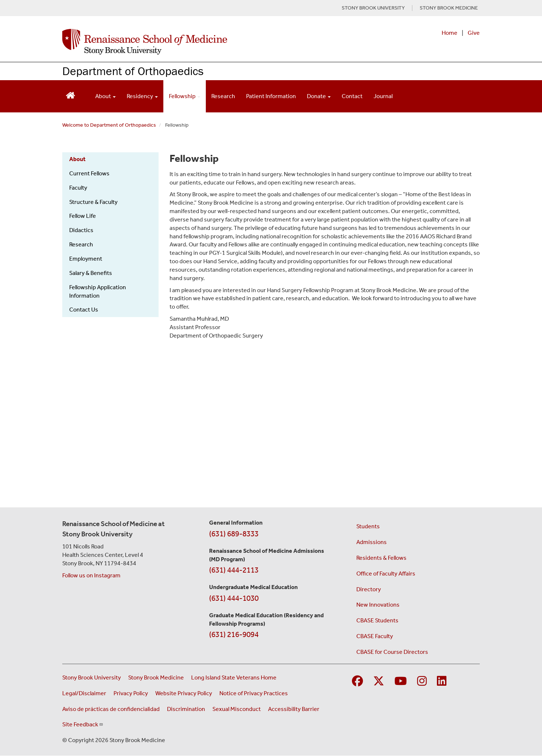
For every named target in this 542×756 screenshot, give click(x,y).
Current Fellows (89, 173)
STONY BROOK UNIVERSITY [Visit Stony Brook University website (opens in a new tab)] (373, 8)
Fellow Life (83, 216)
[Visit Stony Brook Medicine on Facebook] (357, 681)
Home (450, 33)
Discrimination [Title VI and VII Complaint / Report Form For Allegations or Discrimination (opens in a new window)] (186, 709)
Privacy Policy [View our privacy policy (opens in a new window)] (131, 693)
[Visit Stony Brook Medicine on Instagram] (422, 681)
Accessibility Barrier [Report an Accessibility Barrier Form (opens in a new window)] (294, 709)
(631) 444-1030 (234, 598)
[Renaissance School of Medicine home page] (196, 42)
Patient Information (271, 96)
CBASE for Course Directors (392, 652)
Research (223, 96)
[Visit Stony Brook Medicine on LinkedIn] (442, 681)
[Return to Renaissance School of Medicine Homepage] (70, 95)
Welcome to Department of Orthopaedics (109, 125)
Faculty (78, 188)
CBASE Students (377, 620)
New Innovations (378, 605)
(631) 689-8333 (234, 534)
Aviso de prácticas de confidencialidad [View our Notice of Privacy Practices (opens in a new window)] (111, 709)
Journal (383, 96)
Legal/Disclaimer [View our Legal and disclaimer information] (84, 693)
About (77, 159)
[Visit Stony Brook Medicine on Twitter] (379, 681)
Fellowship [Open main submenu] (185, 96)
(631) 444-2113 (234, 570)
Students (368, 526)
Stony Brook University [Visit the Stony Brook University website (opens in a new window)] (92, 677)
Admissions (372, 542)
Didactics (81, 230)
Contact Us (84, 310)
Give (474, 33)
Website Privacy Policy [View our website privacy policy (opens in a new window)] (184, 693)
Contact (352, 96)
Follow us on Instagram (91, 575)
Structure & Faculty (93, 202)
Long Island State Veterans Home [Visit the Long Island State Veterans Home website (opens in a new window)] (234, 677)
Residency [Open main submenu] (142, 96)
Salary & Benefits (91, 273)
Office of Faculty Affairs (386, 573)
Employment (86, 259)
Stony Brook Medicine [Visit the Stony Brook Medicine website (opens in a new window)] (156, 677)
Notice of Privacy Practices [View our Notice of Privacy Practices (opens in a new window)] (254, 693)
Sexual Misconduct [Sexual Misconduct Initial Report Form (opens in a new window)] (237, 709)
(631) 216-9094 (234, 634)
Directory (369, 589)
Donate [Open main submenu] (319, 96)
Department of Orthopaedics (133, 71)
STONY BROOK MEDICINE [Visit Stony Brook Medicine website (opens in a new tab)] (449, 8)
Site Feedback (83, 724)
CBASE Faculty (375, 636)
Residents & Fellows (381, 558)
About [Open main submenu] (105, 96)
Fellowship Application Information (98, 291)
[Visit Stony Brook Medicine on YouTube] (401, 681)
